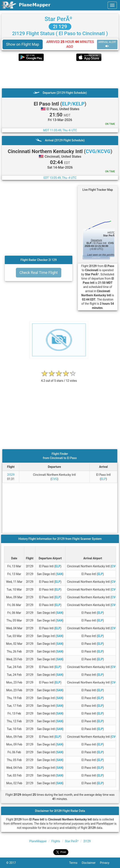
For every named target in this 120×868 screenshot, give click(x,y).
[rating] (59, 379)
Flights (56, 841)
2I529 (11, 475)
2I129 (87, 841)
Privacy (107, 863)
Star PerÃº (58, 19)
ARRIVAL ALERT (107, 44)
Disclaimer (91, 863)
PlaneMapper (38, 841)
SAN (60, 574)
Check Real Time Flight (39, 273)
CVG (54, 479)
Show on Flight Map (23, 44)
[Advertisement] (60, 75)
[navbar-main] (112, 5)
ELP (103, 479)
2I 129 (60, 27)
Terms (75, 863)
